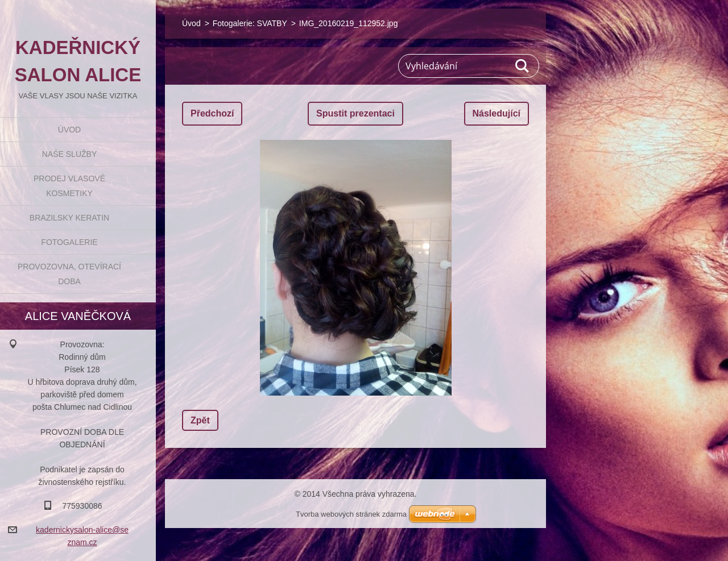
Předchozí (212, 113)
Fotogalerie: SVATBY (250, 23)
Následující (497, 113)
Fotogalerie (69, 242)
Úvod (69, 130)
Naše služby (69, 154)
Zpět (200, 420)
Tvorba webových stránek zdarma (351, 514)
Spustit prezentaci (355, 113)
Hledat (523, 66)
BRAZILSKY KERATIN (69, 218)
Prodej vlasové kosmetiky (69, 186)
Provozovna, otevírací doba (69, 274)
